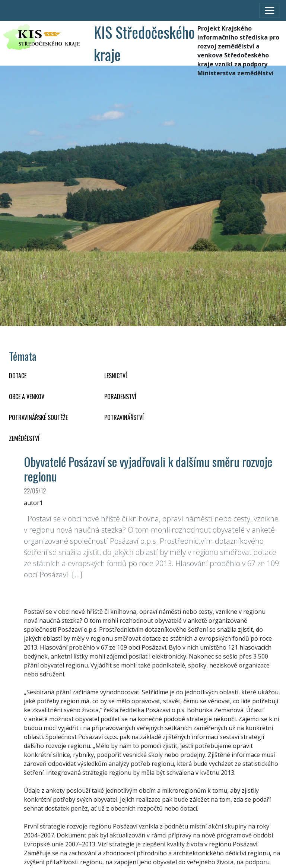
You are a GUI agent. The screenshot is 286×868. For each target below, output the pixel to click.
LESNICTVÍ (116, 376)
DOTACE (18, 376)
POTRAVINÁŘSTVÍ (124, 417)
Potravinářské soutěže (38, 417)
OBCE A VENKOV (27, 397)
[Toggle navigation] (270, 10)
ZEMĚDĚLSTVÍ (24, 438)
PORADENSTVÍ (120, 397)
